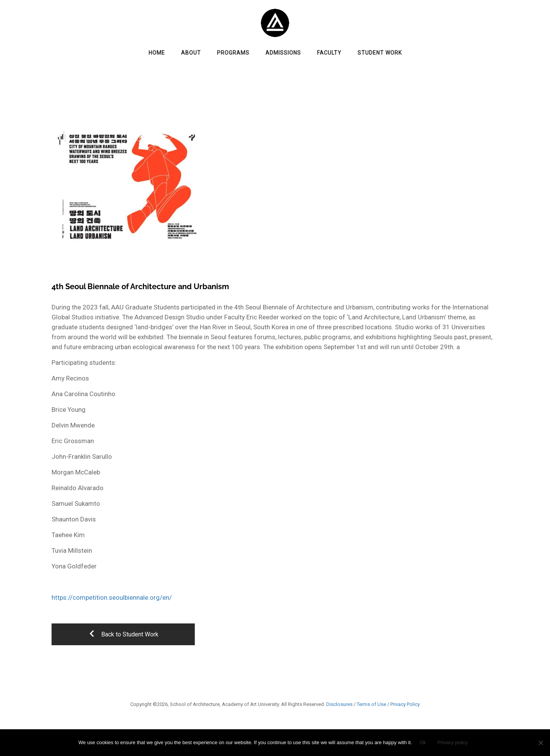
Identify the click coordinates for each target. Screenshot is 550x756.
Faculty (329, 53)
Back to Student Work (123, 634)
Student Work (380, 53)
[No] (540, 743)
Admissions (283, 53)
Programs (233, 53)
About (191, 53)
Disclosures (339, 704)
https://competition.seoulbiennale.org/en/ (112, 597)
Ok (423, 742)
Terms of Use (371, 704)
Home (157, 53)
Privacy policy (452, 742)
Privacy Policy (405, 704)
